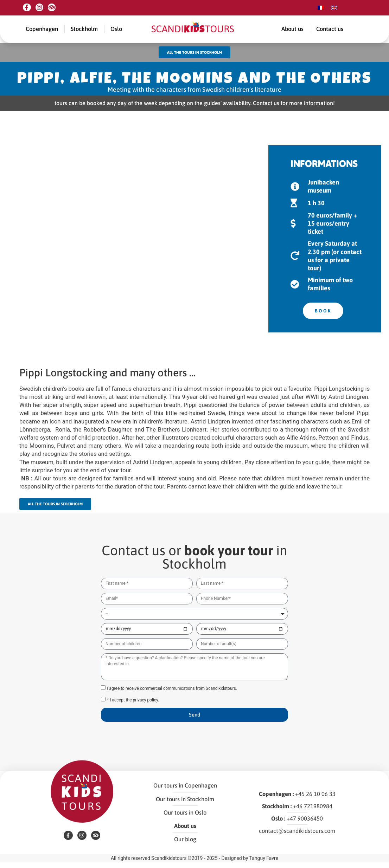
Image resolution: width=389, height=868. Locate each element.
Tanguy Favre (264, 864)
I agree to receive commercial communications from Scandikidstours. (172, 693)
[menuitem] (321, 8)
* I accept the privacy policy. (133, 704)
